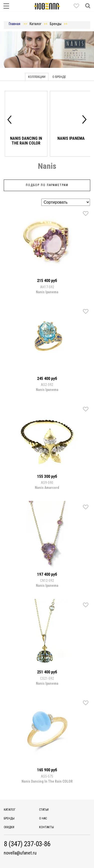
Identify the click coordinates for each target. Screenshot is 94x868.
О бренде (59, 77)
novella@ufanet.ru (20, 853)
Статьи (44, 810)
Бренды (9, 818)
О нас (43, 818)
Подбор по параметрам (47, 185)
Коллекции (37, 77)
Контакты (46, 827)
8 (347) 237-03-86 (27, 844)
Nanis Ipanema (71, 138)
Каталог (10, 810)
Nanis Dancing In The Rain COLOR (26, 141)
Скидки (9, 827)
